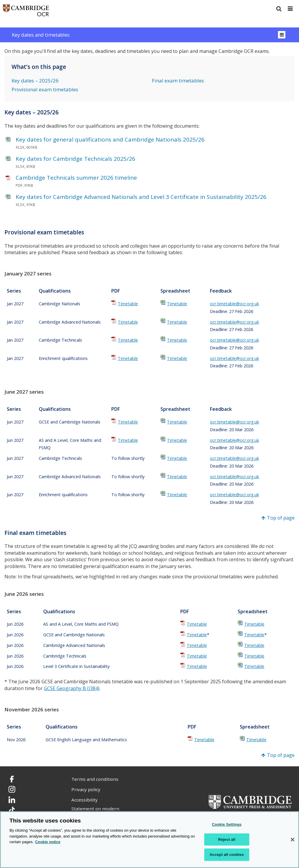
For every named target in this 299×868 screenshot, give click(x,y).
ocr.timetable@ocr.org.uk (234, 304)
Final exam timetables (178, 81)
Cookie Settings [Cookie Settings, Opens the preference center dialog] (227, 824)
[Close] (292, 840)
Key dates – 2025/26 (35, 81)
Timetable (128, 304)
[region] (149, 840)
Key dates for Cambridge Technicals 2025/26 (75, 159)
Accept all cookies (227, 855)
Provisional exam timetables (45, 89)
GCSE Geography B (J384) (72, 688)
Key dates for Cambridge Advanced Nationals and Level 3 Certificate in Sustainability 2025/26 (141, 197)
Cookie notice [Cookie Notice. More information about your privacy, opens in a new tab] (48, 842)
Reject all (227, 839)
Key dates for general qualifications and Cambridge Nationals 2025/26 (110, 139)
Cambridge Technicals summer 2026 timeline (76, 178)
